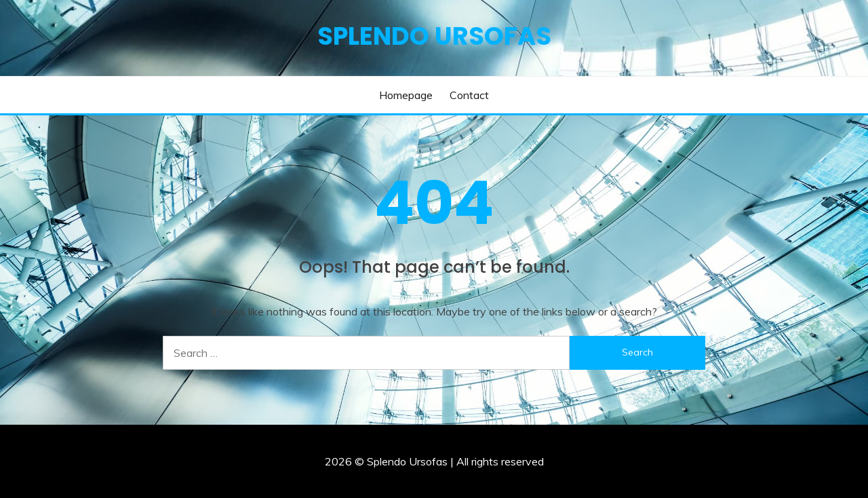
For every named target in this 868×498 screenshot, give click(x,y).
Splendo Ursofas (434, 36)
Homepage (406, 95)
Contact (469, 95)
